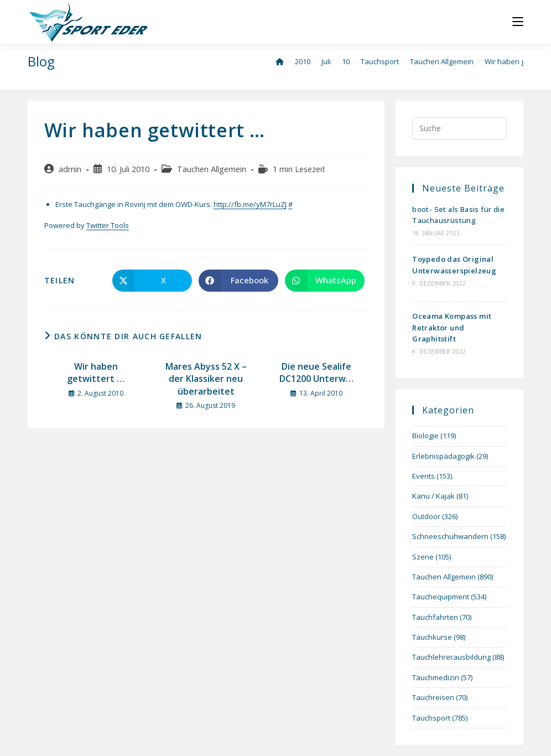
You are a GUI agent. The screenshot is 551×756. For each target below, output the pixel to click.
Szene (423, 557)
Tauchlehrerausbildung (451, 657)
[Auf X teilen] (152, 281)
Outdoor (426, 516)
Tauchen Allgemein (212, 169)
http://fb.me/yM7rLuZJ (250, 204)
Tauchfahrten (435, 617)
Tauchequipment (441, 597)
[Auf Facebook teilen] (238, 281)
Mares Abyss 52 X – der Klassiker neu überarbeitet (206, 379)
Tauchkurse (432, 637)
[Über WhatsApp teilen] (325, 281)
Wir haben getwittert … (96, 372)
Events (423, 476)
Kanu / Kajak (433, 496)
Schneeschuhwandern (450, 536)
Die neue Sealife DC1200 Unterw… (316, 372)
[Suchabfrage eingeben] (459, 128)
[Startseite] (280, 61)
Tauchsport (431, 718)
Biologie (425, 436)
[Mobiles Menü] (518, 22)
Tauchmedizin (436, 677)
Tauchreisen (433, 697)
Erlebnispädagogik (443, 456)
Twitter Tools (108, 225)
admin (70, 169)
